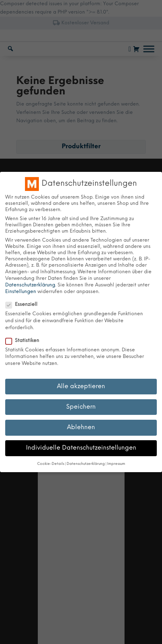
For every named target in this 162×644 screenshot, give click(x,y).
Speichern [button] (81, 407)
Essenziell (24, 305)
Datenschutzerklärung (30, 285)
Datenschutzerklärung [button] (86, 464)
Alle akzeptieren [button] (81, 386)
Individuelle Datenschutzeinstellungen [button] (81, 448)
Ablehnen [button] (81, 427)
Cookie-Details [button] (51, 464)
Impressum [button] (116, 464)
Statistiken (25, 341)
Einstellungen (21, 292)
